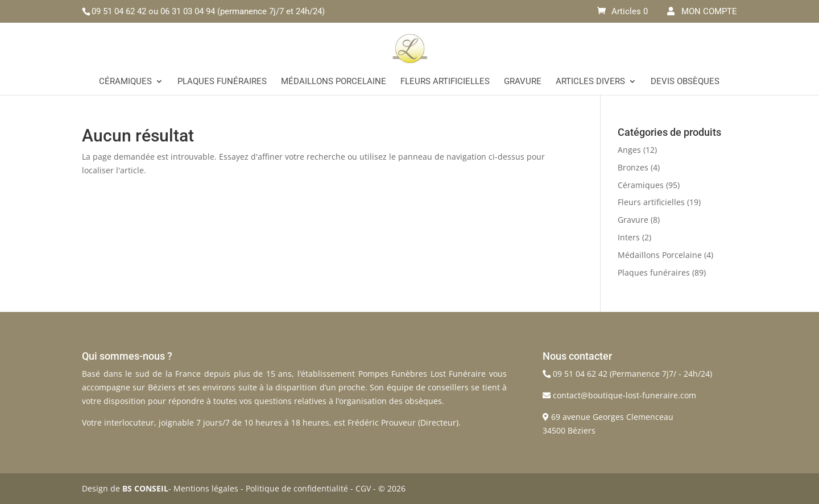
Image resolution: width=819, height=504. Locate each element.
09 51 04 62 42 (119, 11)
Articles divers (590, 82)
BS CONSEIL (145, 488)
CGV (363, 488)
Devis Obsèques (685, 82)
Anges (629, 150)
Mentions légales (206, 488)
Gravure (523, 82)
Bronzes (633, 167)
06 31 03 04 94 (188, 11)
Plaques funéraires (222, 82)
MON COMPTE (702, 11)
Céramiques (125, 82)
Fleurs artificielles (445, 82)
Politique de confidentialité (297, 488)
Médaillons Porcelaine (334, 82)
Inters (629, 237)
